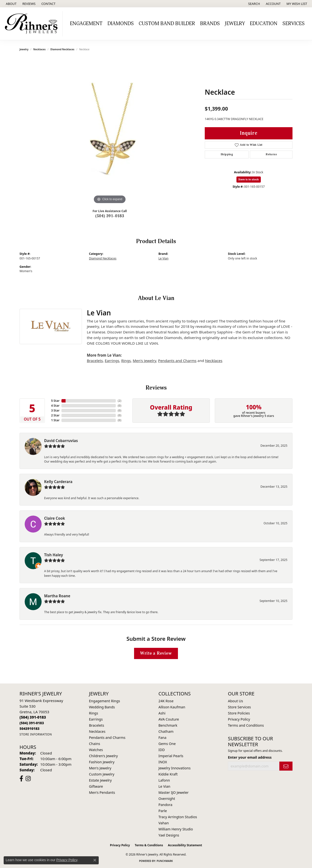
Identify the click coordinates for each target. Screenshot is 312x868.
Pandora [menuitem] (165, 805)
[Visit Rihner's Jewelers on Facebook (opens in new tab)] (21, 779)
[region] (110, 132)
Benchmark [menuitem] (168, 725)
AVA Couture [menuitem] (169, 719)
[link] (11, 4)
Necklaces (40, 49)
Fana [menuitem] (162, 738)
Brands (210, 24)
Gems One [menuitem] (167, 744)
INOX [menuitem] (163, 762)
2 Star (55, 415)
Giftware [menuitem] (96, 786)
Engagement (86, 24)
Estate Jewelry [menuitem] (100, 780)
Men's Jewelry (145, 361)
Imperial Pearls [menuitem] (171, 756)
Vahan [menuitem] (164, 823)
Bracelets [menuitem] (97, 725)
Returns (271, 154)
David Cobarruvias (61, 441)
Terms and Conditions (246, 725)
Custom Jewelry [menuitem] (102, 774)
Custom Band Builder (167, 24)
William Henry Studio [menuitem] (176, 829)
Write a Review (156, 653)
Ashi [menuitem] (162, 713)
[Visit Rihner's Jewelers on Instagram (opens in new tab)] (28, 779)
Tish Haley (54, 555)
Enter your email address (250, 757)
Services (294, 24)
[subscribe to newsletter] (286, 766)
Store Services (239, 707)
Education (264, 24)
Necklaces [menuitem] (97, 731)
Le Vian (163, 258)
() (120, 401)
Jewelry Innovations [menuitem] (175, 768)
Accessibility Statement (185, 845)
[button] (254, 4)
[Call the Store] (33, 717)
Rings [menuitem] (93, 713)
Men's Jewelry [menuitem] (100, 768)
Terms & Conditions (149, 845)
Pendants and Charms (177, 361)
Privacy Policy (239, 719)
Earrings (112, 361)
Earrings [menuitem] (96, 719)
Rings (126, 361)
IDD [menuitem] (162, 750)
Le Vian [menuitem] (164, 786)
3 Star (55, 410)
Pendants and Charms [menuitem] (107, 738)
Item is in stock (249, 179)
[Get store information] (36, 734)
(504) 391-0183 (110, 216)
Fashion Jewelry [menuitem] (102, 762)
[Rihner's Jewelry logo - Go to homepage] (33, 24)
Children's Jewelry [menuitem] (103, 756)
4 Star (55, 406)
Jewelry (235, 24)
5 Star (55, 401)
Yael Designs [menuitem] (169, 835)
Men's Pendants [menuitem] (102, 792)
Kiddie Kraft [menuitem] (168, 774)
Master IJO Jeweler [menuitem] (174, 792)
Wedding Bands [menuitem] (102, 707)
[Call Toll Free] (32, 723)
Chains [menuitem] (95, 744)
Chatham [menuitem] (166, 731)
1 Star (55, 420)
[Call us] (29, 728)
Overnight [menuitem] (167, 799)
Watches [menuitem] (96, 750)
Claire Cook (55, 518)
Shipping (227, 154)
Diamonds (121, 24)
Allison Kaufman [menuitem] (172, 707)
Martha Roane (57, 596)
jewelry (24, 49)
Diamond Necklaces (62, 49)
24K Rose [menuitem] (166, 701)
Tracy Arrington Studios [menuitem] (178, 817)
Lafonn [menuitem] (164, 780)
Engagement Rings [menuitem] (105, 701)
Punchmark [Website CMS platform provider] (165, 861)
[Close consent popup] (95, 860)
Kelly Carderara (58, 482)
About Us (235, 701)
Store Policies (239, 713)
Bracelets (95, 361)
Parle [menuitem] (163, 811)
